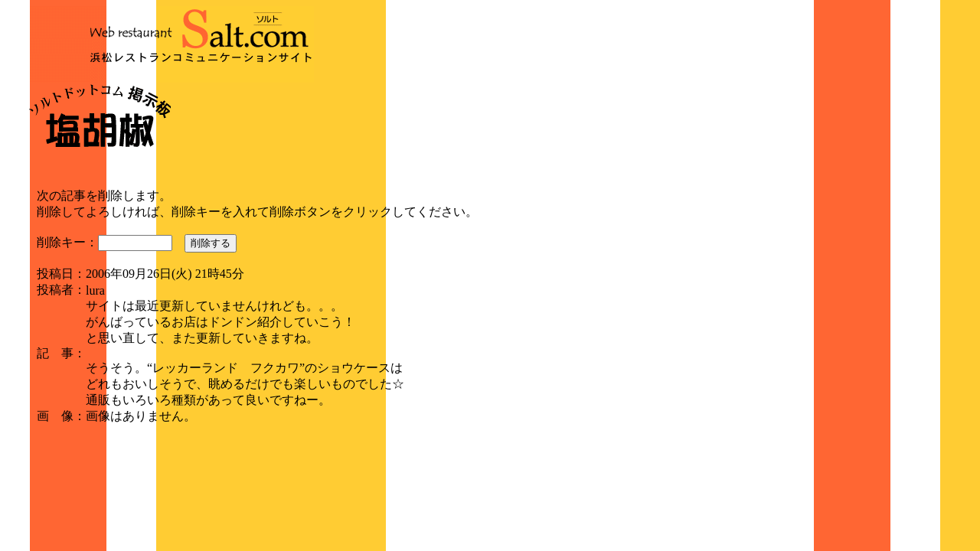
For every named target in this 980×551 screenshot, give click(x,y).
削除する (211, 243)
